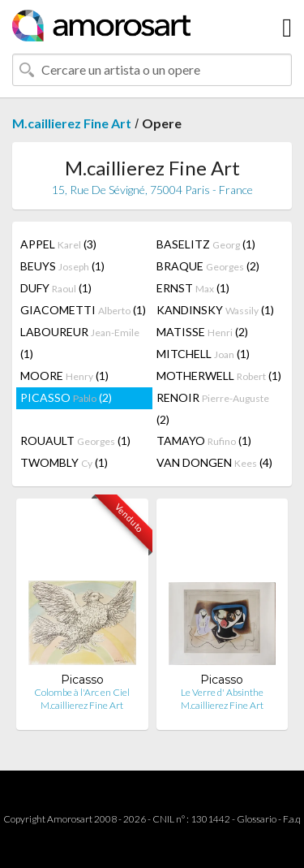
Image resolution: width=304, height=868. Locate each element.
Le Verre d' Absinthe (222, 692)
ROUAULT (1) (75, 440)
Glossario (257, 819)
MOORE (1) (64, 376)
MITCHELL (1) (203, 354)
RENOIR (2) (213, 408)
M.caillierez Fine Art (72, 123)
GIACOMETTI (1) (83, 310)
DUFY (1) (56, 288)
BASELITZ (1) (206, 244)
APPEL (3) (58, 244)
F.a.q (292, 819)
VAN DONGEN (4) (214, 462)
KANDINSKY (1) (215, 310)
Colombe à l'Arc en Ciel (82, 692)
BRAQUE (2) (208, 266)
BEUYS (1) (62, 266)
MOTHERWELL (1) (219, 376)
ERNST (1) (193, 288)
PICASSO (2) (66, 397)
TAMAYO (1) (204, 440)
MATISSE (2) (202, 332)
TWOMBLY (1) (64, 462)
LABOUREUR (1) (80, 343)
